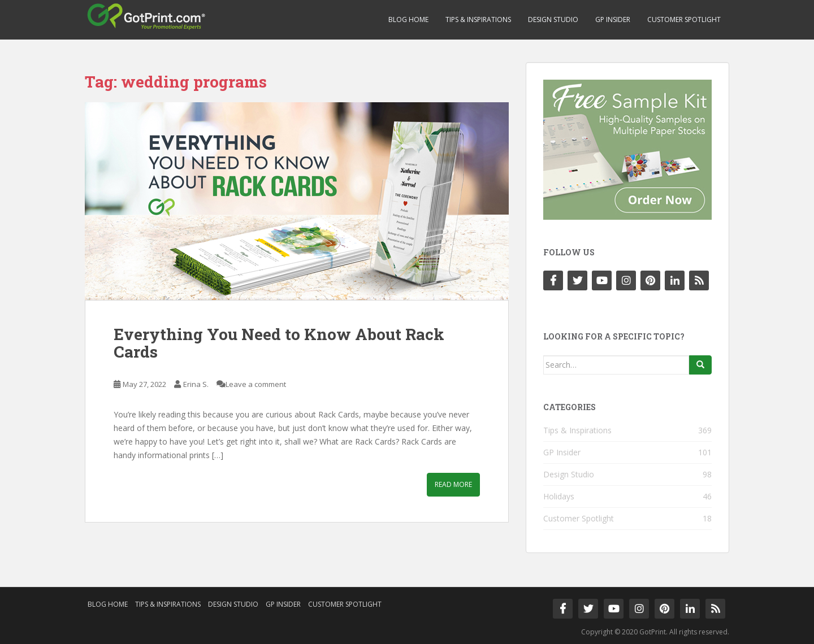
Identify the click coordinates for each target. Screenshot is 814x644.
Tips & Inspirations (478, 19)
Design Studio (553, 19)
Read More (453, 484)
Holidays (559, 496)
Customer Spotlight (684, 19)
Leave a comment (256, 384)
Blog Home (408, 19)
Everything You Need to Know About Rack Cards (279, 343)
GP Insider (613, 19)
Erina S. (196, 384)
